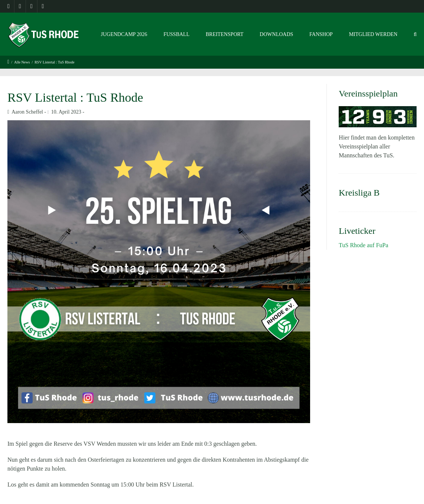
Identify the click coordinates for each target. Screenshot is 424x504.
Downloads (276, 34)
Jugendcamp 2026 (124, 34)
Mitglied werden (373, 34)
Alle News (22, 62)
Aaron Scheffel (27, 112)
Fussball (177, 34)
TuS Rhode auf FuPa (363, 245)
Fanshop (321, 34)
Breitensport (224, 34)
